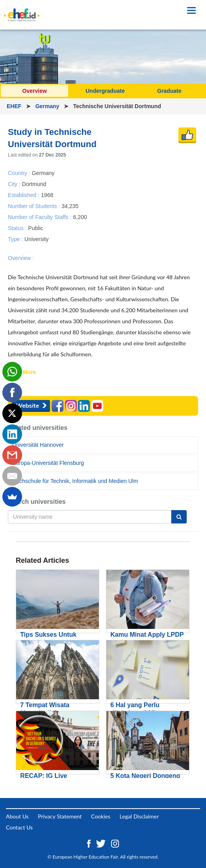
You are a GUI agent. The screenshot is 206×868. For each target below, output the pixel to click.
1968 (47, 195)
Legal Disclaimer (139, 816)
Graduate (169, 91)
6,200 (80, 217)
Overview (35, 91)
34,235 (70, 206)
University (36, 239)
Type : (16, 239)
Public (35, 228)
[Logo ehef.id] (22, 10)
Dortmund (34, 184)
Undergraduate (105, 91)
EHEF (15, 106)
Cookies (101, 816)
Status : (18, 228)
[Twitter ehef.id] (102, 843)
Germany (48, 106)
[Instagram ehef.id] (115, 843)
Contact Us (19, 827)
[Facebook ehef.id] (90, 843)
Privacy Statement (60, 816)
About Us (17, 816)
